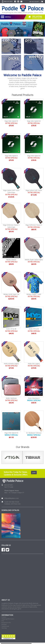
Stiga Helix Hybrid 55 (11, 121)
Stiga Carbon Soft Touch (34, 190)
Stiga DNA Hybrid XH (11, 433)
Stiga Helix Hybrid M (34, 156)
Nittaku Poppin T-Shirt (34, 294)
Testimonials (5, 626)
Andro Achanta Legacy (11, 364)
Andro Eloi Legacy (34, 364)
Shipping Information (8, 619)
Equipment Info (6, 623)
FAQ (3, 621)
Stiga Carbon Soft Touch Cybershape (11, 191)
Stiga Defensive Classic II (34, 225)
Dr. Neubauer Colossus (34, 433)
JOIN (34, 472)
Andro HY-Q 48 (11, 329)
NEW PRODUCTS (16, 20)
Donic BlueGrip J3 (34, 398)
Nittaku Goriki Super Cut (11, 294)
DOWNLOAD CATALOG (10, 510)
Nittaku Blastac (11, 260)
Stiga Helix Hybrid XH (34, 121)
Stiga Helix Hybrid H (11, 156)
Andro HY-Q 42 (34, 329)
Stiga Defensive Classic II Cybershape (11, 226)
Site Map (4, 628)
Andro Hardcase (11, 398)
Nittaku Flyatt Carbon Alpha (34, 260)
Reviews (4, 624)
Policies (4, 617)
